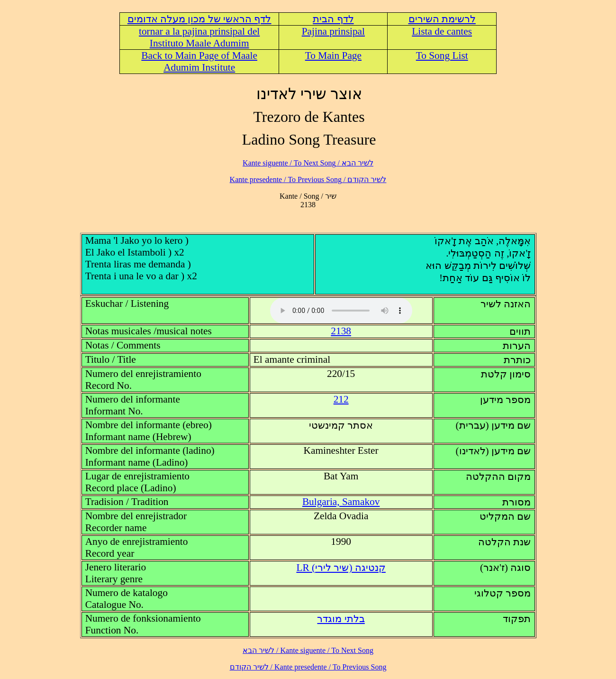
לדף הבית (333, 19)
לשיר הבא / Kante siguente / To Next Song (308, 163)
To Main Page (333, 55)
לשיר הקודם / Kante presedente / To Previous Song (308, 179)
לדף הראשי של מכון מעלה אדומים (199, 19)
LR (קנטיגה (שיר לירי (341, 568)
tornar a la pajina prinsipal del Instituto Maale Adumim (199, 37)
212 (341, 399)
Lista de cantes (442, 31)
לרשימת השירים (442, 19)
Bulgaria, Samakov (341, 502)
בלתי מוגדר (341, 619)
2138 (341, 331)
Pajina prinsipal (333, 31)
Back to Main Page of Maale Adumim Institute (199, 61)
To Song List (442, 55)
